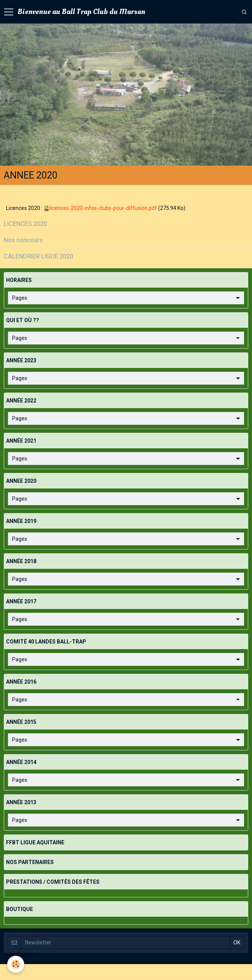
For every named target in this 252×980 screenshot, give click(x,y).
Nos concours (23, 240)
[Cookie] (16, 964)
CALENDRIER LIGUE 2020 (38, 256)
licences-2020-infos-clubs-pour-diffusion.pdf (103, 208)
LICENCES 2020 (25, 224)
